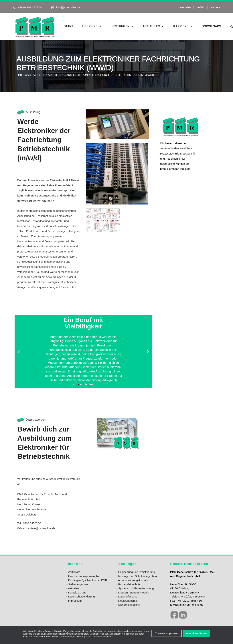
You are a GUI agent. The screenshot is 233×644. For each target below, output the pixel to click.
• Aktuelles (73, 588)
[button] (19, 352)
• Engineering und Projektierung (136, 572)
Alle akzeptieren (197, 633)
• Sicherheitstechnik (128, 605)
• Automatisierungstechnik (132, 580)
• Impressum (74, 601)
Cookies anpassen (167, 633)
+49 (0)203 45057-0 (30, 7)
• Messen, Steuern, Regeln (133, 592)
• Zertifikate (73, 572)
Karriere (215, 7)
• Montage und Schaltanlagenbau (137, 576)
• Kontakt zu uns (76, 592)
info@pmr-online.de (68, 7)
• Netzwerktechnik (127, 601)
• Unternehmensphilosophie (83, 576)
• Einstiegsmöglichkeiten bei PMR (87, 580)
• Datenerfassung (127, 596)
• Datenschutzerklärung (81, 596)
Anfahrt (201, 7)
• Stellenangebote (77, 584)
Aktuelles (186, 7)
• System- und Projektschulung (135, 588)
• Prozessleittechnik (128, 584)
